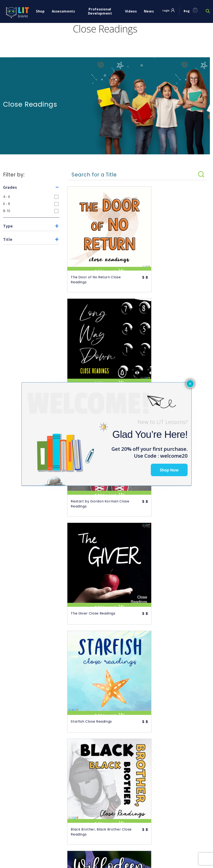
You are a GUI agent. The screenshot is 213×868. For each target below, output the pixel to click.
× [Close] (190, 384)
